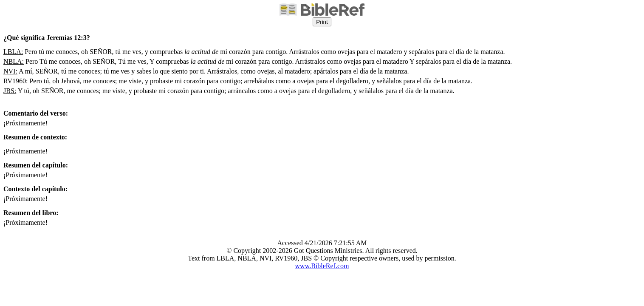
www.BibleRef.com (322, 266)
